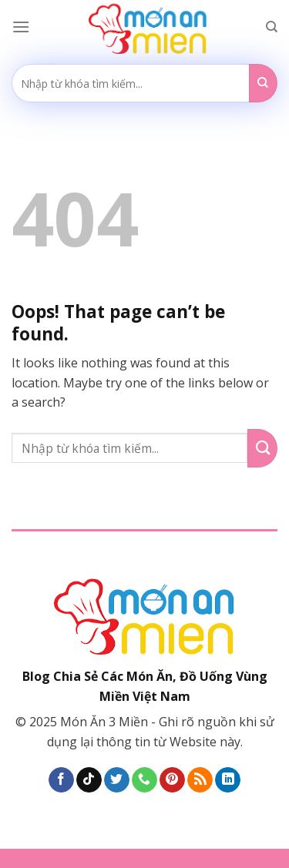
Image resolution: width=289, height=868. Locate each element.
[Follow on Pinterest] (172, 780)
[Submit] (263, 83)
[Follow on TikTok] (89, 780)
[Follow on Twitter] (117, 780)
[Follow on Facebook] (61, 780)
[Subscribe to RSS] (200, 780)
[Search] (272, 27)
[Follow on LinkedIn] (228, 780)
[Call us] (144, 780)
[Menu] (21, 27)
